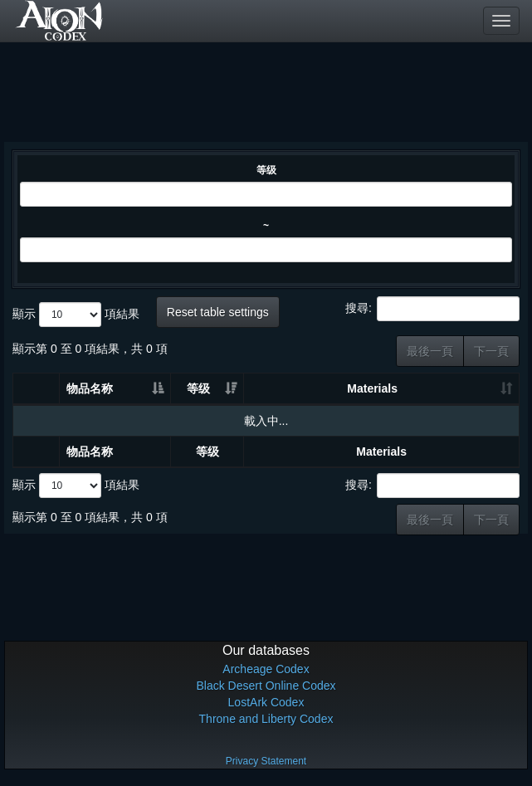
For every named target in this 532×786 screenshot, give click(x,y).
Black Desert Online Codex (266, 686)
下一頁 (491, 351)
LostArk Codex (266, 702)
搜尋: (432, 309)
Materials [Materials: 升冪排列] (372, 388)
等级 (266, 170)
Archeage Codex (266, 669)
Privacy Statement (266, 761)
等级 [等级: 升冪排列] (198, 388)
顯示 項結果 (76, 315)
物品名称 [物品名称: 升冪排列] (90, 388)
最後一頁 (430, 351)
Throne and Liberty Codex (266, 719)
